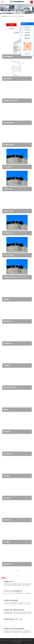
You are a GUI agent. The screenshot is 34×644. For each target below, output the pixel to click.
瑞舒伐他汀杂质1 (7, 321)
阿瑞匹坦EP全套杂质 (8, 211)
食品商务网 (18, 642)
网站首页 (11, 16)
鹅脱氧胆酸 (6, 299)
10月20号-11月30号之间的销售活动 (13, 591)
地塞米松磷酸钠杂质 (8, 57)
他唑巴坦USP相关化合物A (10, 388)
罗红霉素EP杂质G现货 (9, 145)
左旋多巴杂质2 (7, 520)
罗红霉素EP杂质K (8, 189)
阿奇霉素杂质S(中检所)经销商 (10, 101)
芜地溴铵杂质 (7, 476)
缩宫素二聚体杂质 (8, 79)
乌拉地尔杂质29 (7, 498)
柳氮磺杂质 (6, 410)
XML (25, 640)
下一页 (17, 571)
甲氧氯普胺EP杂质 (8, 343)
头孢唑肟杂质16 (7, 432)
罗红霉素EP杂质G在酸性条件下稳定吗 (14, 610)
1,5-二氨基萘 (6, 542)
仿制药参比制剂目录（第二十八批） (13, 619)
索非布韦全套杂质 (8, 167)
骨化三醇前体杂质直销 (9, 123)
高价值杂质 (22, 16)
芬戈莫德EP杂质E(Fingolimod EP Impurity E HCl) (15, 277)
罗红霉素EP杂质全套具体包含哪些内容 (14, 629)
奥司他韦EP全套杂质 (8, 255)
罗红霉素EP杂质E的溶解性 (11, 600)
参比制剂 (17, 33)
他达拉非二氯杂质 (8, 454)
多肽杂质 (11, 29)
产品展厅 (16, 16)
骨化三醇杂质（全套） (9, 233)
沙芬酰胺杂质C (7, 365)
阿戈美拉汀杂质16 (8, 564)
